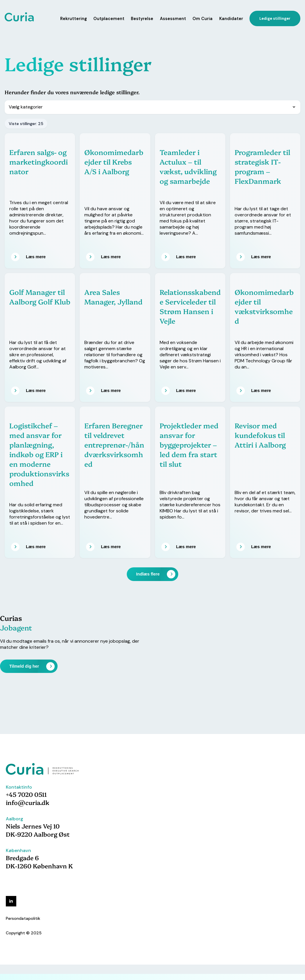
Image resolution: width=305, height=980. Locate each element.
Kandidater (231, 19)
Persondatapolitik (23, 918)
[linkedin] (11, 901)
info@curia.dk (28, 802)
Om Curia (203, 19)
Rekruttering (74, 19)
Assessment (173, 19)
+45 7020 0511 (26, 794)
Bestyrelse (142, 19)
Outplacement (109, 19)
